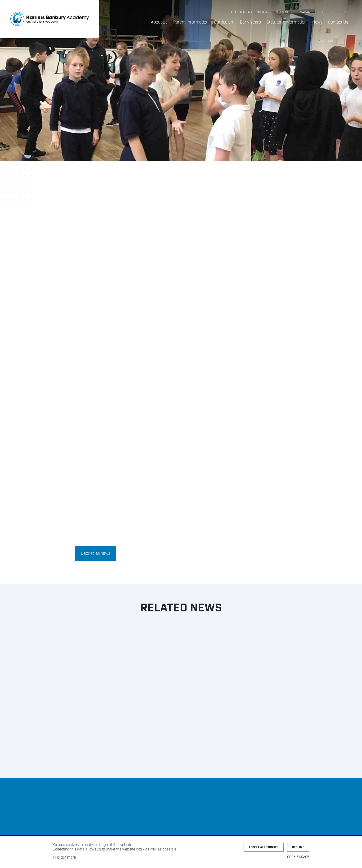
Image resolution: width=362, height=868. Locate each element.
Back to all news (96, 554)
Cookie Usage (298, 857)
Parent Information (191, 22)
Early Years (250, 22)
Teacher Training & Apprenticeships (263, 12)
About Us (159, 22)
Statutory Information (287, 22)
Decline (298, 847)
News (317, 22)
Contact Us (338, 22)
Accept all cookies (264, 847)
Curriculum (224, 22)
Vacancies (309, 12)
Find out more (64, 858)
